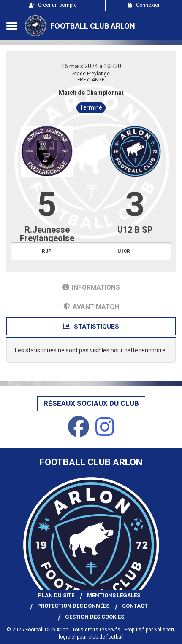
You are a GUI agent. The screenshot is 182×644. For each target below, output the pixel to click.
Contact (135, 606)
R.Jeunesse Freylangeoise (47, 234)
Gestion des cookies (95, 617)
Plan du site (56, 595)
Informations (91, 287)
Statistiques (91, 327)
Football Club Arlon (93, 26)
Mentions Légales (114, 595)
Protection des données (73, 606)
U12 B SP (135, 230)
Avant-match (91, 307)
